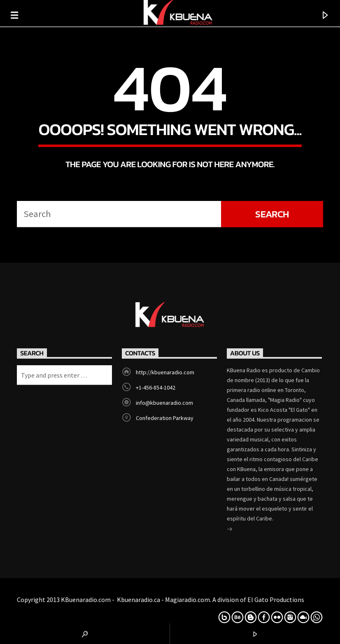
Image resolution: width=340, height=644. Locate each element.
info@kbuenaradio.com (164, 403)
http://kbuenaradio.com (165, 372)
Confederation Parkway (165, 418)
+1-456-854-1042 (156, 387)
